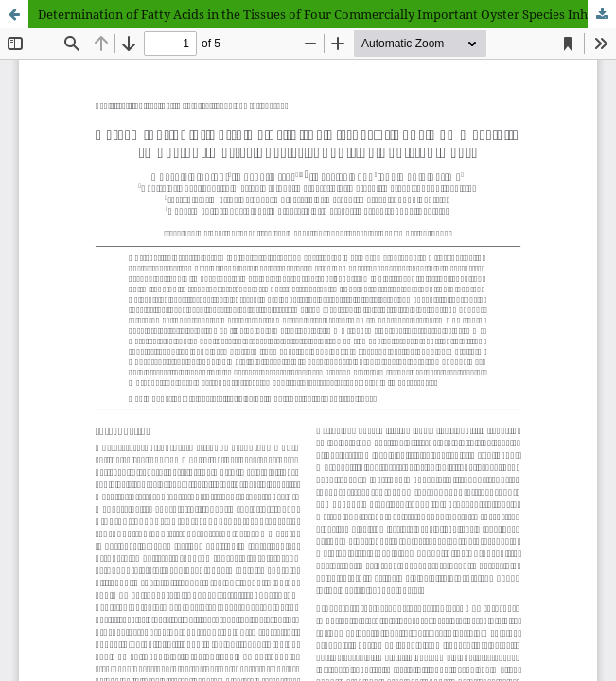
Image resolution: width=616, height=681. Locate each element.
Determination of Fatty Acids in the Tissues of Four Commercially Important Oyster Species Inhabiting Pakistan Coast (327, 14)
